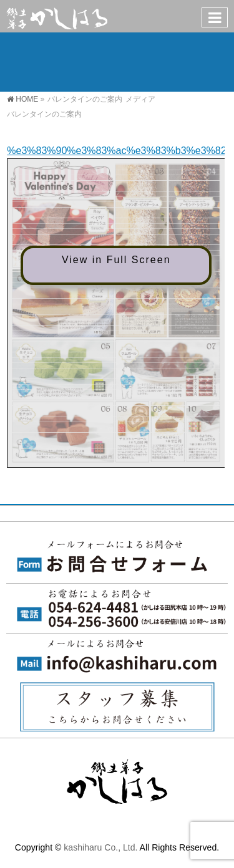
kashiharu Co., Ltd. (100, 847)
